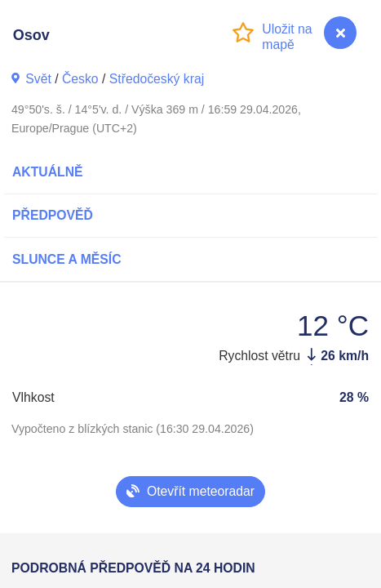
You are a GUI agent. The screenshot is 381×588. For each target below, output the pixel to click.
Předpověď (53, 215)
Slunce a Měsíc (67, 259)
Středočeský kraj (157, 79)
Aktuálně (48, 172)
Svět (38, 79)
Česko (80, 79)
